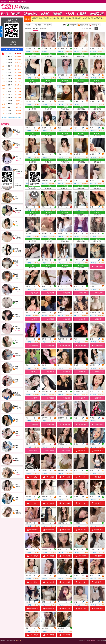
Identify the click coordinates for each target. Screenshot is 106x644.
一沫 (17, 224)
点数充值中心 (30, 14)
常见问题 (70, 14)
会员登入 (45, 14)
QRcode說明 (12, 44)
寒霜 (17, 263)
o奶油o (18, 460)
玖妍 (17, 199)
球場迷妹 (18, 395)
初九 (17, 473)
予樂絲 (18, 132)
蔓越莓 (18, 328)
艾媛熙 (18, 145)
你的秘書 (18, 185)
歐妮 (17, 369)
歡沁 (17, 343)
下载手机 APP (12, 20)
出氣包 (18, 487)
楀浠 (17, 500)
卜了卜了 (18, 158)
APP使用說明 (12, 42)
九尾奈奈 (18, 251)
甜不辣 (18, 316)
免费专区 (15, 14)
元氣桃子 (18, 238)
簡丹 (17, 303)
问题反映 (82, 14)
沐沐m (18, 382)
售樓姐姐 (18, 356)
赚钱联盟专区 (97, 14)
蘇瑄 (17, 447)
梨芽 (17, 433)
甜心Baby (19, 171)
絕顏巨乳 (18, 211)
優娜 (17, 276)
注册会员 (58, 14)
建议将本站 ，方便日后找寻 (13, 1)
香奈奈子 (18, 513)
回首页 (5, 14)
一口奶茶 (18, 408)
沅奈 (17, 421)
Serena (18, 289)
